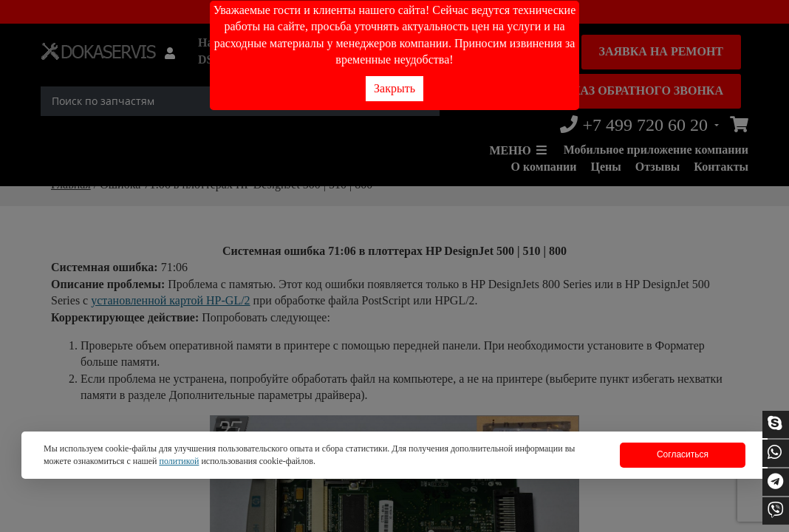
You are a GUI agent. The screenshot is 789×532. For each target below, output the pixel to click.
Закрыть (394, 88)
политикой (179, 461)
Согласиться (683, 454)
